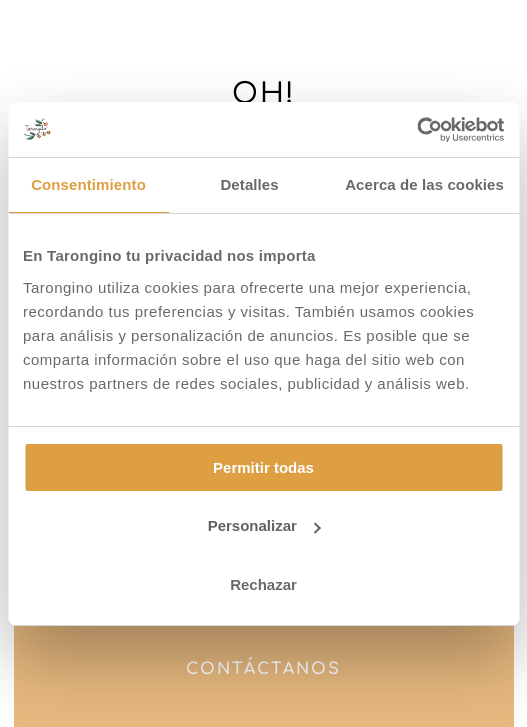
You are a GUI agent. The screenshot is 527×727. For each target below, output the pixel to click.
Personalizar (264, 525)
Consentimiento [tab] (88, 184)
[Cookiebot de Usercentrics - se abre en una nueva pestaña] (416, 130)
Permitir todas (263, 467)
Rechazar (263, 584)
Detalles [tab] (249, 184)
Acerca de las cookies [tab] (424, 184)
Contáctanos (263, 669)
